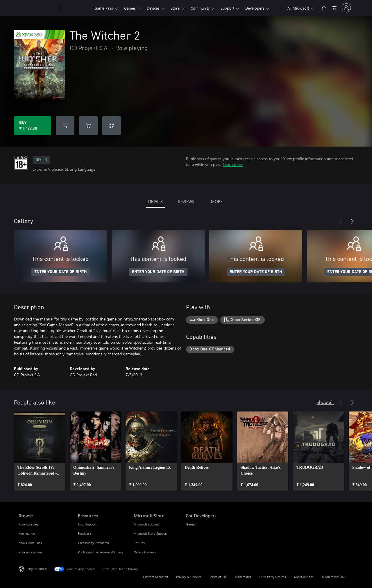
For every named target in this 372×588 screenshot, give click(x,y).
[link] (40, 451)
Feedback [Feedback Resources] (84, 533)
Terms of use (218, 577)
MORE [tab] (217, 201)
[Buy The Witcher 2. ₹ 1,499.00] (33, 126)
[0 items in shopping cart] (334, 7)
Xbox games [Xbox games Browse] (27, 533)
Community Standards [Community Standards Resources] (93, 543)
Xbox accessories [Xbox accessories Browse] (31, 552)
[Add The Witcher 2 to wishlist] (65, 126)
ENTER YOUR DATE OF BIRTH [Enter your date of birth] (61, 272)
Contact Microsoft (156, 577)
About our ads (304, 577)
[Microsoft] (39, 8)
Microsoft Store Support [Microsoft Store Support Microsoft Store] (151, 533)
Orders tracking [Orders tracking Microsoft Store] (145, 552)
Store (175, 8)
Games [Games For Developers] (191, 524)
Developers (255, 8)
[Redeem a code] (112, 126)
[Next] (352, 221)
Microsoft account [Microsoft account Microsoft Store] (146, 524)
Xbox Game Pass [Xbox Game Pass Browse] (30, 543)
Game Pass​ (104, 8)
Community (200, 8)
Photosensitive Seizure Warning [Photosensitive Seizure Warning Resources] (100, 552)
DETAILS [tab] (155, 201)
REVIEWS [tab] (186, 201)
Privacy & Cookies (189, 577)
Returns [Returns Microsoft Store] (139, 543)
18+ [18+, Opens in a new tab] (41, 160)
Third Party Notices (272, 577)
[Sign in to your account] (346, 8)
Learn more (233, 164)
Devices (153, 8)
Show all (325, 402)
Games (130, 8)
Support (227, 8)
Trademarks (243, 577)
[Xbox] (77, 8)
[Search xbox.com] (323, 7)
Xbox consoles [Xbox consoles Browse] (28, 524)
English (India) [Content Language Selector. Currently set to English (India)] (37, 569)
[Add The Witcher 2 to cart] (88, 126)
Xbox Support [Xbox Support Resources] (87, 524)
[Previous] (341, 221)
